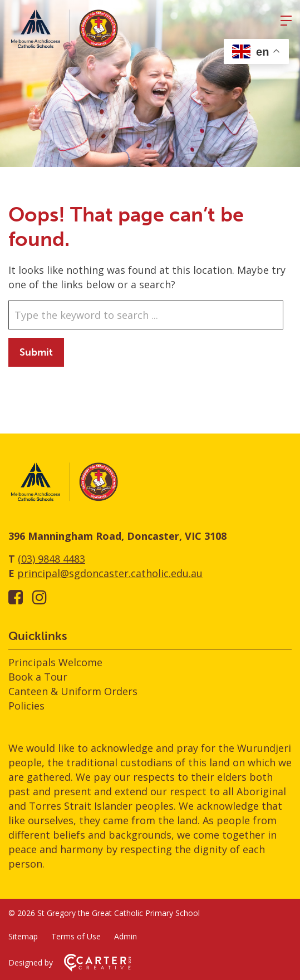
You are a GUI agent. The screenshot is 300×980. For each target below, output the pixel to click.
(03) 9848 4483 (51, 559)
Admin (126, 936)
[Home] (64, 499)
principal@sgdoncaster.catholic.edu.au (110, 573)
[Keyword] (146, 315)
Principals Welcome (55, 662)
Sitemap (23, 936)
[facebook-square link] (16, 597)
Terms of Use (76, 936)
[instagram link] (40, 597)
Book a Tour (38, 677)
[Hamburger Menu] (286, 21)
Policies (26, 706)
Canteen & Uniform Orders (73, 691)
